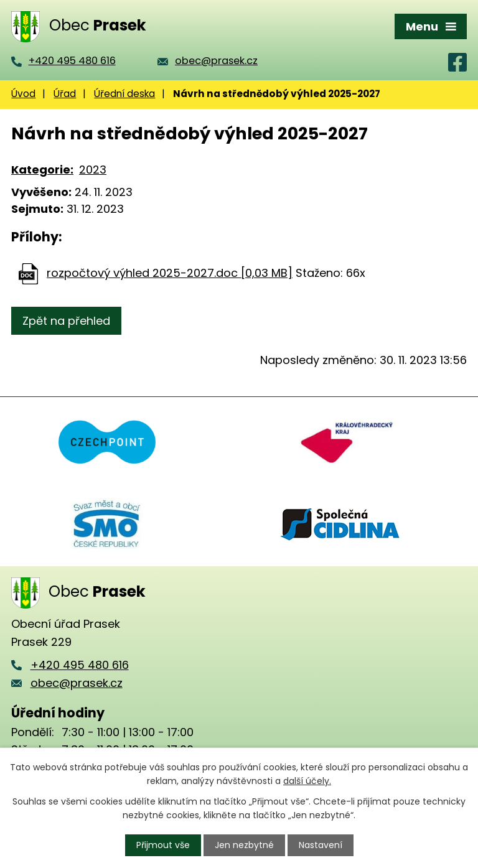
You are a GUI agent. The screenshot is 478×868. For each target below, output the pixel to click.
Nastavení (321, 845)
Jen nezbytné (244, 845)
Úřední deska (124, 94)
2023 (93, 170)
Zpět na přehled (66, 321)
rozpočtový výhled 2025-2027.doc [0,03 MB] (170, 273)
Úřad (65, 94)
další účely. (307, 781)
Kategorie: (42, 170)
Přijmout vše (163, 845)
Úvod (23, 94)
